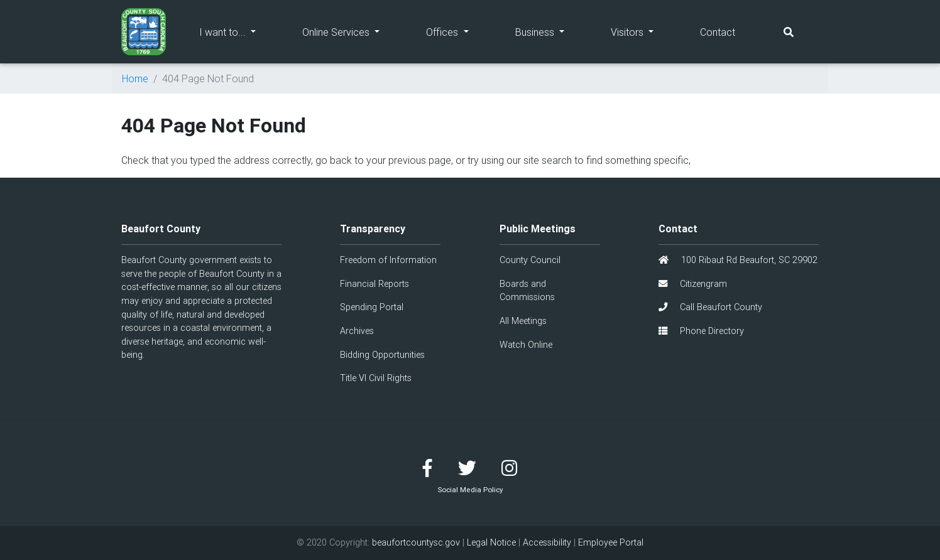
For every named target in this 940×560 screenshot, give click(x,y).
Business (551, 31)
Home (135, 78)
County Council (530, 260)
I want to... (239, 31)
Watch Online (526, 345)
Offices (459, 31)
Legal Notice (491, 542)
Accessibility (547, 542)
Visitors (644, 31)
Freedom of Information (388, 260)
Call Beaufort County (710, 307)
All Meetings (523, 321)
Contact (718, 32)
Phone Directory (701, 331)
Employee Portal (611, 542)
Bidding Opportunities (382, 355)
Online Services (352, 31)
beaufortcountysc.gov (416, 542)
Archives (357, 331)
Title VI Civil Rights (376, 378)
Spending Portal (372, 307)
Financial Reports (374, 284)
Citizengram (693, 284)
